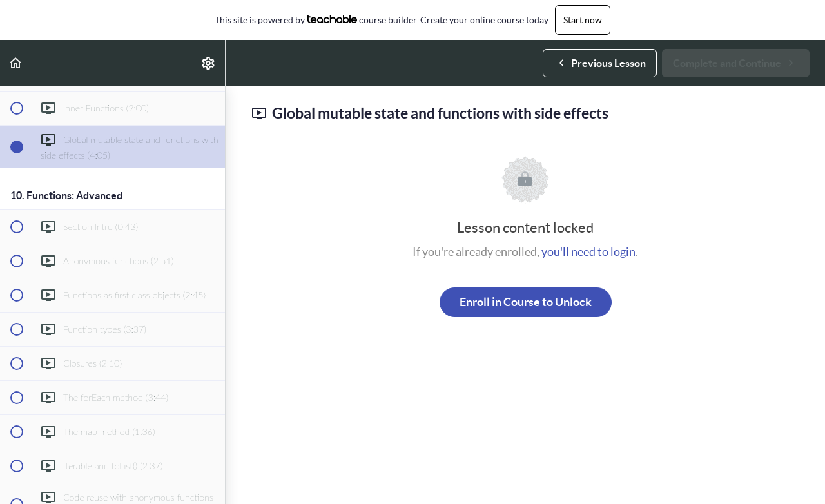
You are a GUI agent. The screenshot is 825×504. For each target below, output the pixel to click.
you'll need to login (588, 252)
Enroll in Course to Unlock (526, 302)
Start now (583, 20)
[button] (16, 63)
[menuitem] (209, 63)
